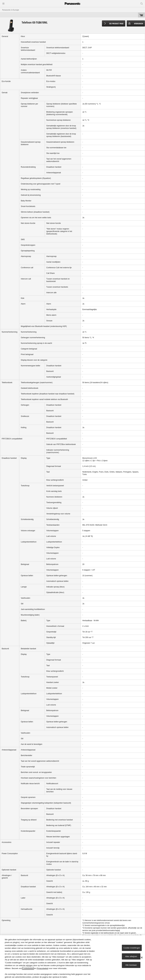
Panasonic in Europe (11, 10)
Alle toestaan (131, 965)
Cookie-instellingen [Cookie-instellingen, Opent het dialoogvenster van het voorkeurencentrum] (132, 948)
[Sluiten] (142, 958)
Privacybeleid (42, 968)
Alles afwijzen (131, 956)
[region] (72, 958)
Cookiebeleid (28, 968)
